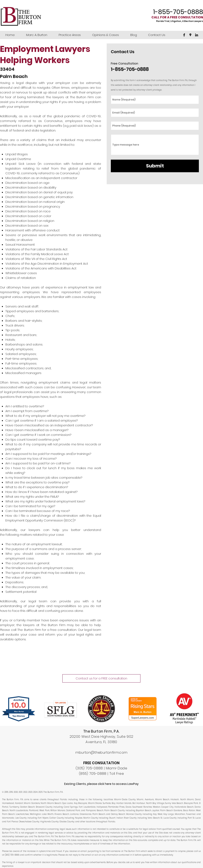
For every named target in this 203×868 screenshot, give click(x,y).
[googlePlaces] (190, 35)
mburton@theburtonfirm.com (101, 752)
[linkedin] (197, 35)
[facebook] (184, 35)
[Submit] (155, 166)
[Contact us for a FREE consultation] (101, 678)
